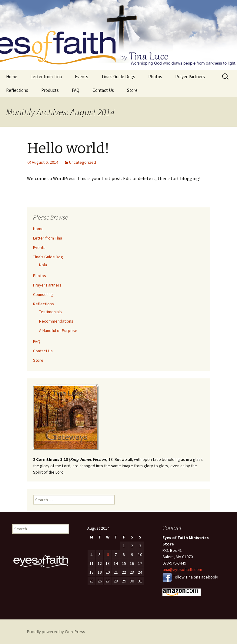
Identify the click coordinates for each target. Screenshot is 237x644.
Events (82, 77)
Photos (155, 77)
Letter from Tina (46, 77)
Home (12, 77)
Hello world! (68, 148)
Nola (43, 265)
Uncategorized (83, 162)
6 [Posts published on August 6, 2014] (108, 555)
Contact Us (103, 90)
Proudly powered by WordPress (56, 632)
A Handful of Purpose (58, 330)
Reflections (17, 90)
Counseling (43, 294)
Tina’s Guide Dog (48, 257)
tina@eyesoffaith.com (182, 569)
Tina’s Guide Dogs (118, 77)
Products (50, 90)
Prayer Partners (190, 77)
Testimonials (50, 312)
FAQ (76, 90)
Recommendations (56, 321)
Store (132, 90)
